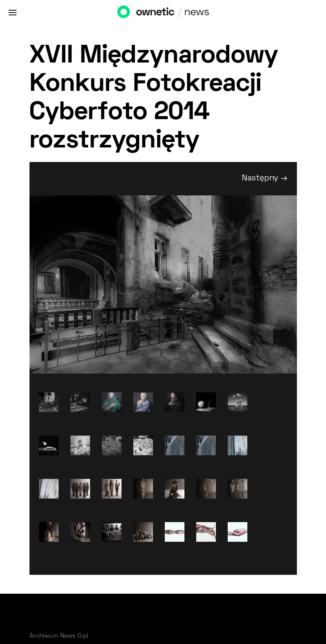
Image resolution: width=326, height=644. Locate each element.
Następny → (265, 178)
